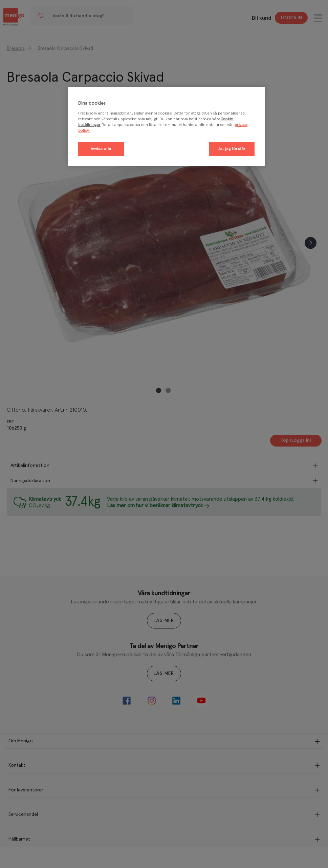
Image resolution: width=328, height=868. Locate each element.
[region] (166, 126)
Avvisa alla (101, 149)
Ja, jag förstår (232, 149)
